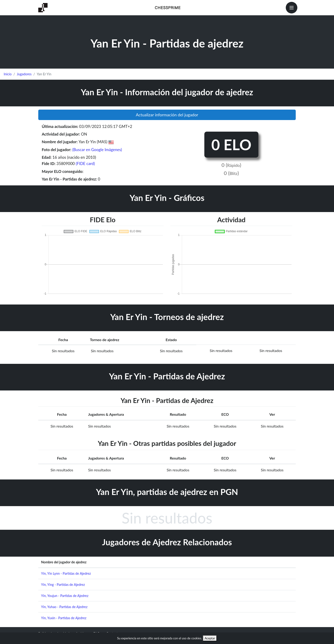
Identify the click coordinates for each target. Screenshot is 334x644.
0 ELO (231, 144)
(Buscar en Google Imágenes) (97, 150)
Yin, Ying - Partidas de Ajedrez (63, 585)
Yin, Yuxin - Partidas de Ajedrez (64, 618)
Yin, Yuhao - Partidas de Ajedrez (64, 607)
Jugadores (24, 74)
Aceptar (210, 638)
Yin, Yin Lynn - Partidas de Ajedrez (66, 573)
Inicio (8, 74)
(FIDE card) (85, 163)
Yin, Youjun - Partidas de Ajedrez (65, 596)
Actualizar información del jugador (167, 115)
